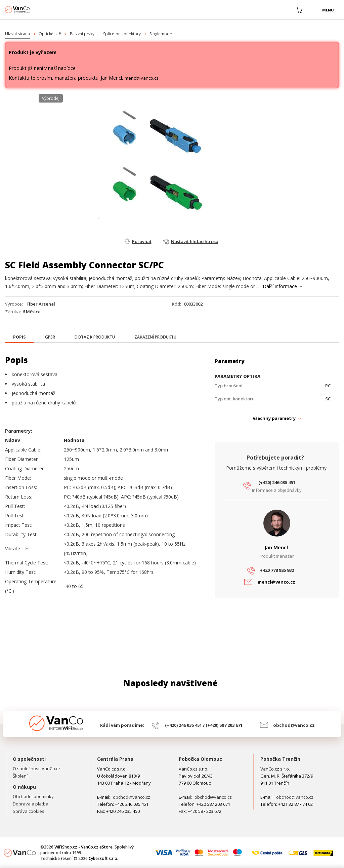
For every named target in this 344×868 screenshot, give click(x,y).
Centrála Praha (115, 759)
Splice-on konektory (122, 34)
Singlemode (161, 34)
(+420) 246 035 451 (277, 482)
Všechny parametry (274, 418)
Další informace (280, 286)
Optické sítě (50, 34)
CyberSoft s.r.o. (103, 858)
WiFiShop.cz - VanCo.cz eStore (30, 10)
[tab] (19, 338)
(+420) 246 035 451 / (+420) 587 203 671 (204, 725)
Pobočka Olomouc (200, 759)
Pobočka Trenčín (280, 759)
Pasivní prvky (82, 34)
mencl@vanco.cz (142, 78)
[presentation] (19, 337)
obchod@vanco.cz (294, 725)
